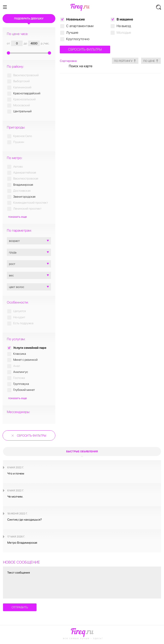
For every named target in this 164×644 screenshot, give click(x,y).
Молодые (124, 33)
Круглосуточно (78, 39)
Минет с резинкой (25, 360)
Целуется (20, 311)
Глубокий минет (24, 390)
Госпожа (19, 378)
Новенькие (75, 19)
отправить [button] (20, 607)
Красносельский (24, 99)
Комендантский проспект (31, 203)
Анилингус (21, 372)
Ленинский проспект (27, 209)
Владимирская (23, 185)
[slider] (29, 53)
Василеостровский (26, 75)
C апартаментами (80, 26)
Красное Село (23, 136)
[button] (159, 7)
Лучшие (72, 33)
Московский (22, 105)
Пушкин (19, 142)
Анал (17, 366)
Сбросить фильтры (31, 435)
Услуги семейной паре (30, 348)
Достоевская (22, 191)
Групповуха (21, 384)
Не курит (19, 317)
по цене (149, 61)
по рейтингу (120, 61)
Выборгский (21, 81)
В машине (125, 19)
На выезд (124, 26)
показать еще (18, 217)
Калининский (22, 87)
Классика (20, 354)
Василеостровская (26, 178)
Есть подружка (23, 323)
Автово (18, 166)
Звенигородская (24, 197)
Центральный (22, 111)
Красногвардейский (27, 93)
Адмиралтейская (25, 172)
